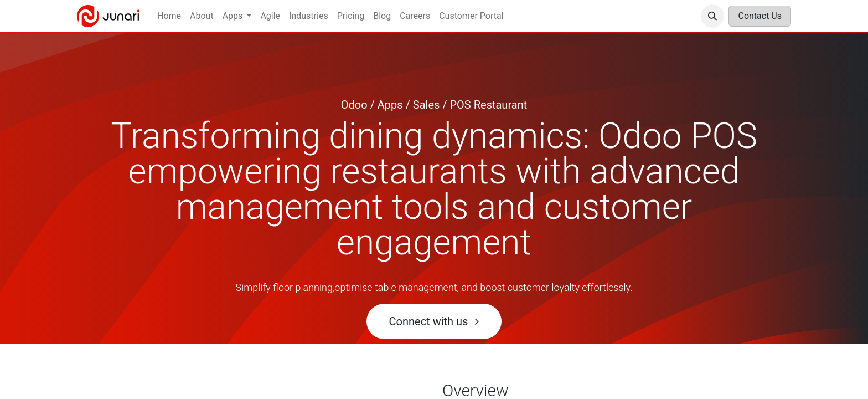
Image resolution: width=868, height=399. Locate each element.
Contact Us (760, 16)
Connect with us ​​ (434, 321)
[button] (712, 16)
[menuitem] (169, 16)
